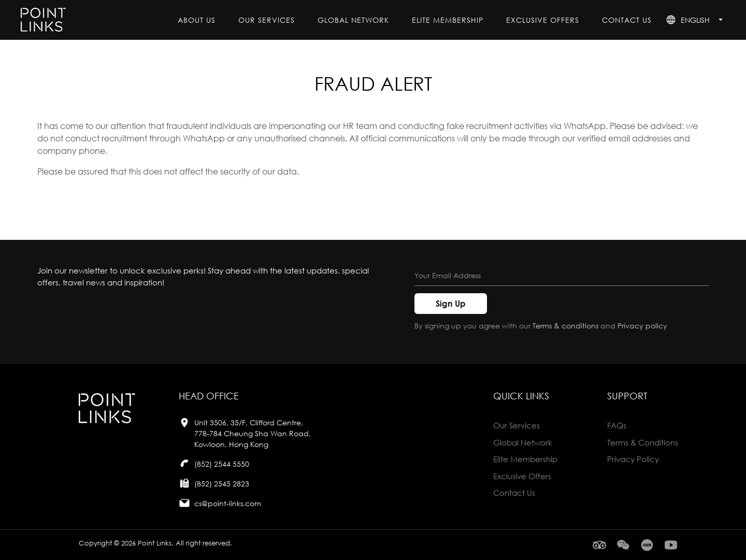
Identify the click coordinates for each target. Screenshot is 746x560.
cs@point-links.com (228, 503)
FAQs (617, 425)
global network (353, 20)
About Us (197, 20)
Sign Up (451, 303)
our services (267, 20)
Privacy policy (642, 326)
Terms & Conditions (643, 442)
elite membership (448, 20)
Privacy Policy (633, 459)
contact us (627, 20)
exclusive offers (543, 20)
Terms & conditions (565, 326)
